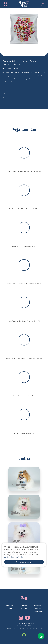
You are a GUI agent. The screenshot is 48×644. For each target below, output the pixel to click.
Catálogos (24, 608)
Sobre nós (9, 605)
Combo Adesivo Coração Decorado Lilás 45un (24, 284)
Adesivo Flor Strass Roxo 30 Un (24, 246)
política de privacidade (14, 557)
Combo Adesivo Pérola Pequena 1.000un (24, 209)
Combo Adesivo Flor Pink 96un (24, 396)
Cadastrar (38, 605)
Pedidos (9, 608)
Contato (24, 605)
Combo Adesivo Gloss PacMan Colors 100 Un (24, 172)
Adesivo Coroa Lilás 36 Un (24, 433)
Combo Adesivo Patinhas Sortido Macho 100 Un (24, 358)
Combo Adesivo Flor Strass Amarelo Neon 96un (24, 321)
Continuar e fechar (24, 562)
